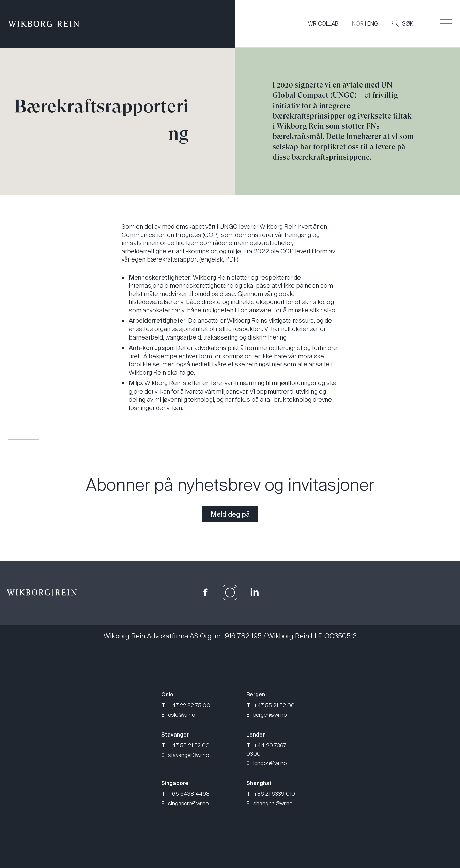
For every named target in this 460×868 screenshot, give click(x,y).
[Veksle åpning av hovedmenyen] (446, 24)
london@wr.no (266, 763)
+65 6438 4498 (185, 794)
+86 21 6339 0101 (272, 794)
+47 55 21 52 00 (271, 705)
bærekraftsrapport (173, 259)
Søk (402, 23)
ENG (373, 24)
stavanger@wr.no (185, 755)
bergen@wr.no (266, 715)
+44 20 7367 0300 (266, 750)
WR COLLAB (323, 24)
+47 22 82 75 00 (186, 705)
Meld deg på (230, 514)
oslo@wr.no (178, 715)
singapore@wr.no (185, 803)
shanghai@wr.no (269, 803)
